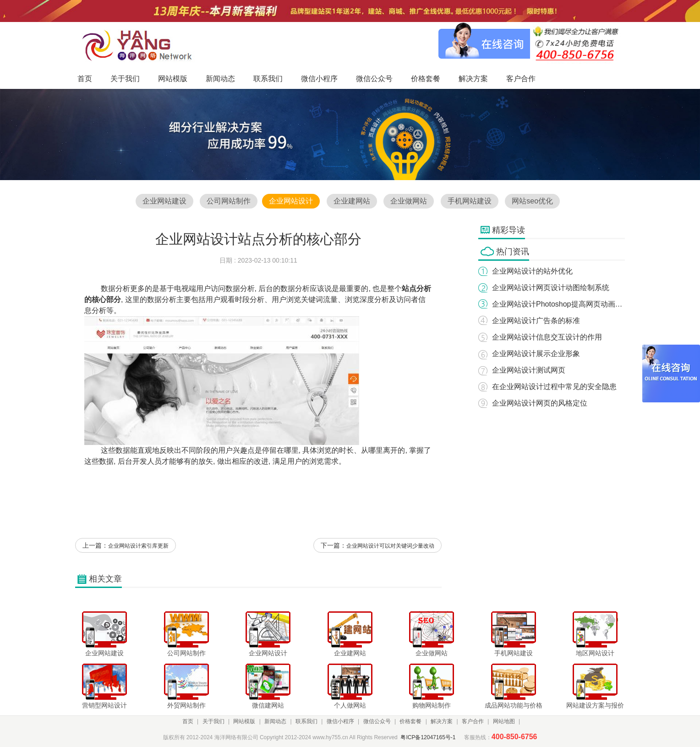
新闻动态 (275, 721)
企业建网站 (352, 201)
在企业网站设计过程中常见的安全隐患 (554, 387)
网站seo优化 (532, 201)
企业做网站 (409, 201)
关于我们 (213, 721)
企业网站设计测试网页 (529, 370)
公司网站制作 (229, 201)
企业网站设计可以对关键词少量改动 (390, 546)
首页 (188, 721)
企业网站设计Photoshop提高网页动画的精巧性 (568, 304)
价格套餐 (410, 721)
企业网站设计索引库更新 (138, 546)
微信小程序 (340, 721)
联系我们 (306, 721)
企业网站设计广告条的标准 (536, 321)
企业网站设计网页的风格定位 (540, 403)
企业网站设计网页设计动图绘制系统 (551, 288)
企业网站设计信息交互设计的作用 (547, 337)
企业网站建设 (164, 201)
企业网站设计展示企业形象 (536, 354)
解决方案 (442, 721)
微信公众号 (377, 721)
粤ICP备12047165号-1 (428, 737)
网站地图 (504, 721)
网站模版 (244, 721)
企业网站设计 (291, 201)
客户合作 (473, 721)
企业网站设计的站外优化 (532, 271)
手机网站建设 (470, 201)
